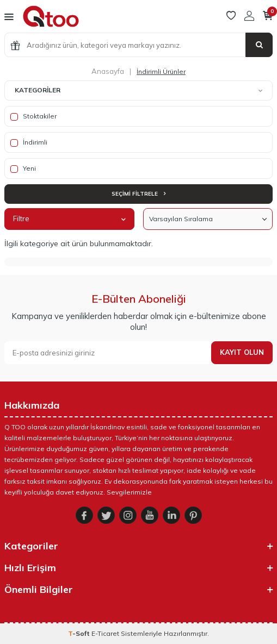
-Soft (80, 633)
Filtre (69, 218)
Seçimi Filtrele (138, 194)
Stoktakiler (33, 116)
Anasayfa (108, 71)
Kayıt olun (242, 352)
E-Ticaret (105, 633)
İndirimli (29, 142)
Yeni (23, 168)
